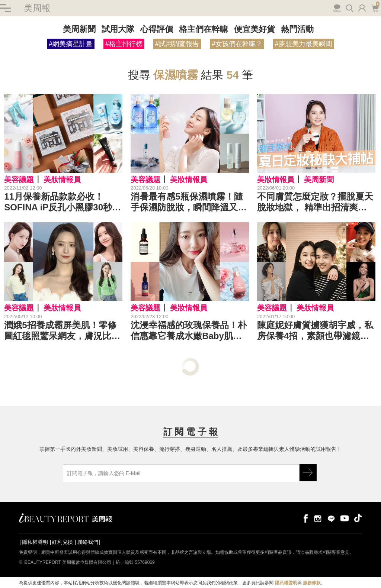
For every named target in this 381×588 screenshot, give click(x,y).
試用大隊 (118, 29)
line (331, 518)
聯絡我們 (88, 542)
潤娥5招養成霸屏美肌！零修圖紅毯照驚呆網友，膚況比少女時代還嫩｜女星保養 (62, 331)
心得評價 (157, 29)
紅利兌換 (63, 542)
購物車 (375, 7)
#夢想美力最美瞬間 (304, 44)
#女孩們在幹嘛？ (237, 44)
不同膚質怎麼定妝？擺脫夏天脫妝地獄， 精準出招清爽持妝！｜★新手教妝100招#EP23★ (315, 202)
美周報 (37, 8)
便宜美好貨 (254, 29)
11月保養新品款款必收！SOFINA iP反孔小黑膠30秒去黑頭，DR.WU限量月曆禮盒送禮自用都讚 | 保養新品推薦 (63, 202)
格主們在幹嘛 (204, 29)
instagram (318, 518)
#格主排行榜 (124, 44)
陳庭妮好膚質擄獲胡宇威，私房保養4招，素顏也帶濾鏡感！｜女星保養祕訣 (315, 331)
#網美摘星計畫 (71, 44)
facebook (304, 518)
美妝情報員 (62, 180)
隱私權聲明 (35, 542)
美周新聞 (79, 29)
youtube (345, 518)
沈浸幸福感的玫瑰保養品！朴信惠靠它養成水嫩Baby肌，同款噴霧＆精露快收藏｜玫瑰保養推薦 (189, 331)
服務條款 (312, 583)
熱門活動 (297, 29)
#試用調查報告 (177, 44)
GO (308, 473)
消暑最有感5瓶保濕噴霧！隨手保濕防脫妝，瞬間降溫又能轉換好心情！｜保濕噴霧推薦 (189, 202)
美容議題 (19, 180)
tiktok (358, 518)
